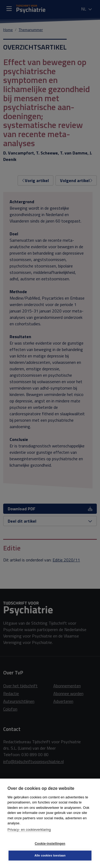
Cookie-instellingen (50, 844)
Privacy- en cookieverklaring (29, 830)
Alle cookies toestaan (50, 855)
